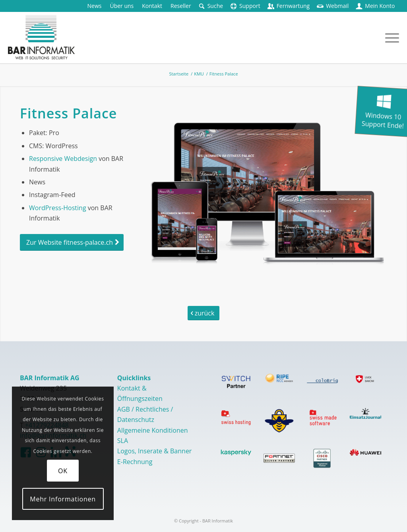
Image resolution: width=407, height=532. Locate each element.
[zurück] (203, 313)
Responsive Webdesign (63, 159)
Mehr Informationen (63, 499)
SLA (123, 441)
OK (63, 471)
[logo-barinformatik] (41, 37)
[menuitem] (95, 6)
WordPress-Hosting (58, 208)
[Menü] (390, 37)
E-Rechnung (135, 462)
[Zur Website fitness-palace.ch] (72, 242)
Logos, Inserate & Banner (155, 451)
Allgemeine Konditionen (153, 430)
